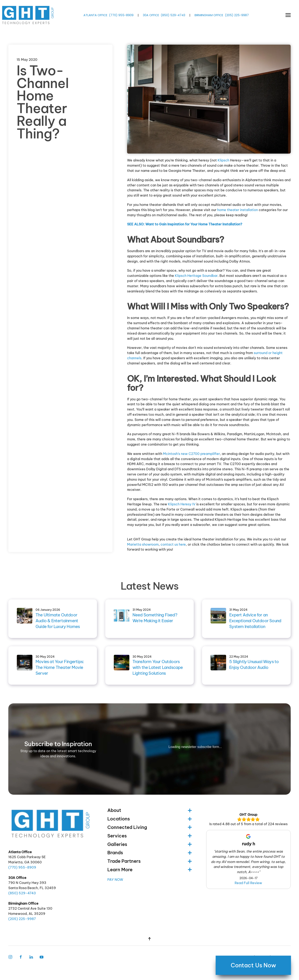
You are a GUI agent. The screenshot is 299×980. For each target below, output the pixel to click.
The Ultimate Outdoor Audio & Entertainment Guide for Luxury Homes (58, 621)
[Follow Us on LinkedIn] (31, 957)
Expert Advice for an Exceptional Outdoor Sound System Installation (255, 621)
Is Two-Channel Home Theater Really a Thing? (43, 102)
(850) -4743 (173, 15)
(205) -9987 (237, 15)
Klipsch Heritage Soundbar (196, 276)
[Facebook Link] (21, 957)
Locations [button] (150, 819)
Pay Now (115, 880)
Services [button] (150, 836)
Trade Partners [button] (150, 861)
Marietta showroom (143, 544)
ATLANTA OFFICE (95, 15)
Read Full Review (249, 883)
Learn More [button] (150, 870)
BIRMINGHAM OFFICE (209, 15)
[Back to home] (28, 15)
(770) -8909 (121, 15)
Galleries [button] (150, 844)
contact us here (173, 544)
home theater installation (238, 210)
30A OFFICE (151, 15)
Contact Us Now (253, 965)
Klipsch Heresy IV (182, 504)
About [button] (150, 810)
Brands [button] (150, 853)
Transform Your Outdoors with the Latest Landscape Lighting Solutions (158, 667)
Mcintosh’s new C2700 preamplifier (191, 454)
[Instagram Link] (10, 957)
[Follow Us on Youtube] (42, 957)
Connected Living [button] (150, 827)
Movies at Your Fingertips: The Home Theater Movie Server (60, 667)
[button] (288, 15)
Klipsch (223, 160)
